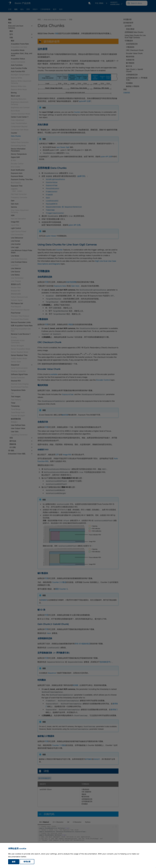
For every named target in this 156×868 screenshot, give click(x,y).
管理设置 (27, 862)
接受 (14, 862)
